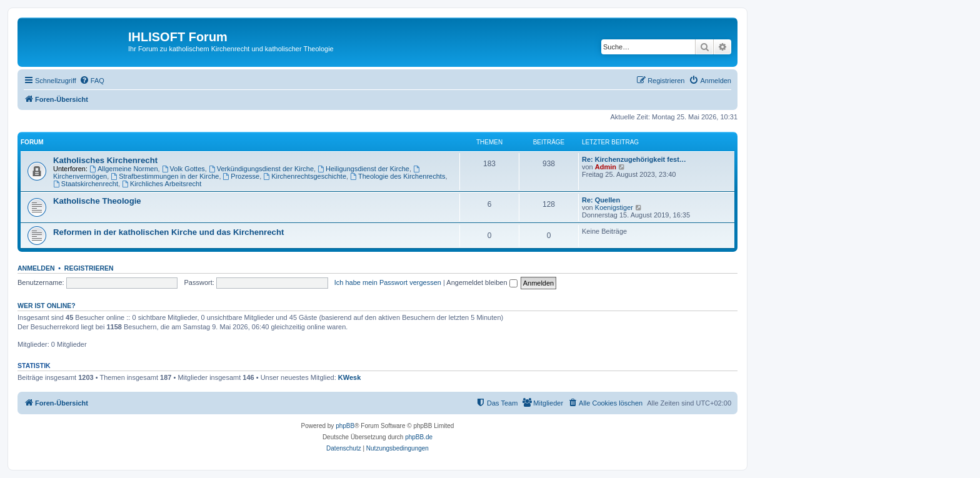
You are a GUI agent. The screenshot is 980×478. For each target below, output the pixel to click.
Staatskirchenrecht (86, 184)
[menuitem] (92, 81)
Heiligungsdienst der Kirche (363, 169)
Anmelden (36, 268)
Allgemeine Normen (123, 169)
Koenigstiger (614, 207)
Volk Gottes (183, 169)
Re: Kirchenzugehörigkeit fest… (634, 159)
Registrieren (89, 268)
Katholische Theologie (97, 201)
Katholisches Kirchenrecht (105, 160)
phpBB (345, 426)
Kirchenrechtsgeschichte (305, 176)
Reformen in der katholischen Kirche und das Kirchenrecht (168, 232)
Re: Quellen (601, 200)
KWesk (349, 377)
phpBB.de (419, 437)
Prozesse (242, 176)
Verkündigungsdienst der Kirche (261, 169)
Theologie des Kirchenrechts (397, 176)
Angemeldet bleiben (482, 282)
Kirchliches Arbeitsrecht (162, 184)
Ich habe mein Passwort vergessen (388, 282)
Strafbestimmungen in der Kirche (165, 176)
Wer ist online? (47, 306)
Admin (606, 167)
